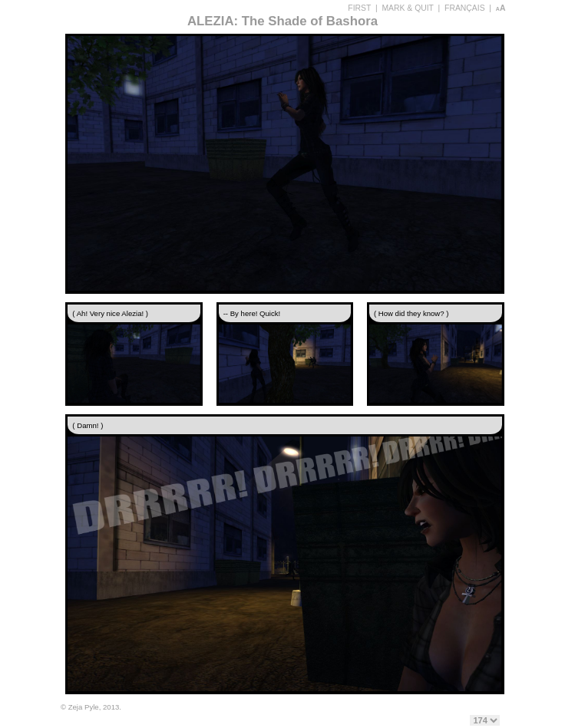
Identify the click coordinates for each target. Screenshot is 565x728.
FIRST (359, 8)
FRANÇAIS (465, 8)
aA (501, 8)
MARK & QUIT (407, 8)
